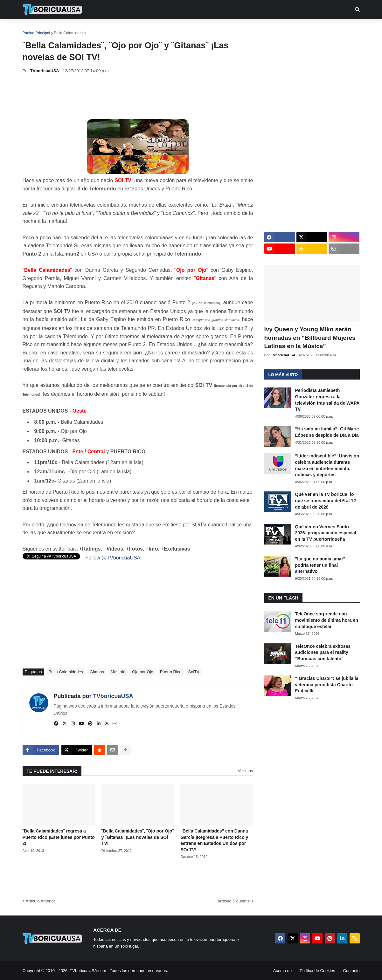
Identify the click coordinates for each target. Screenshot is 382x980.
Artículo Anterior (41, 901)
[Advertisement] (138, 96)
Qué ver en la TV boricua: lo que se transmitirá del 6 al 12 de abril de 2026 (326, 500)
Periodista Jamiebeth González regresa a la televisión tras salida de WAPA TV (327, 400)
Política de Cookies (317, 971)
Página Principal (36, 33)
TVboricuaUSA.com (88, 971)
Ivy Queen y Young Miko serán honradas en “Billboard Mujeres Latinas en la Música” (310, 338)
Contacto (351, 971)
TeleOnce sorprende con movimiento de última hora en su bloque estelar (327, 620)
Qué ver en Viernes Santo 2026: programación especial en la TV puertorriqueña (326, 533)
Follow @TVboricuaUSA (113, 558)
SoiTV (194, 672)
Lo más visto (283, 375)
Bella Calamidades (70, 33)
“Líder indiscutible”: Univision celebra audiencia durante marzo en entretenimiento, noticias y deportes (327, 465)
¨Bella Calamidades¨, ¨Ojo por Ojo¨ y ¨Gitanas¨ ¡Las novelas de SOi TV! (138, 837)
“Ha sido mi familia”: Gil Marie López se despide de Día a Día (327, 432)
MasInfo (118, 672)
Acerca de (283, 971)
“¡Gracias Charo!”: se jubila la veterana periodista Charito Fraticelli (327, 685)
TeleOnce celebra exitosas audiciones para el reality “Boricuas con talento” (323, 652)
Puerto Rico (171, 672)
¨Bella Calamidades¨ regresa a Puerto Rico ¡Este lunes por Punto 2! (59, 837)
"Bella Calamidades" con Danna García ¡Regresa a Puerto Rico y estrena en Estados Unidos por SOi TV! (214, 840)
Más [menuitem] (278, 29)
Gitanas (97, 672)
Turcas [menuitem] (155, 29)
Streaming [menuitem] (187, 29)
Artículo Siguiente (234, 901)
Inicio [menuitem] (34, 29)
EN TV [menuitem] (92, 29)
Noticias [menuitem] (61, 29)
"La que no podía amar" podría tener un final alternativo (320, 565)
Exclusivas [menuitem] (224, 29)
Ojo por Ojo (142, 672)
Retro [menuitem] (255, 29)
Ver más (246, 771)
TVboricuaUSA (113, 696)
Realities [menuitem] (124, 29)
